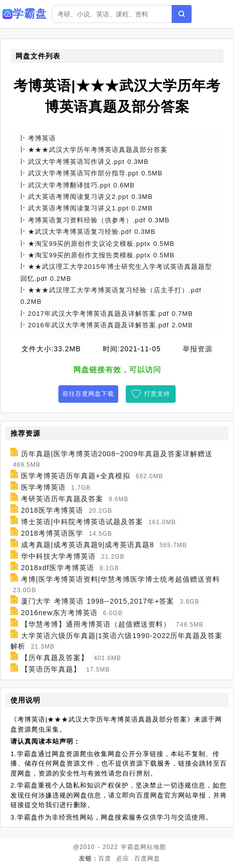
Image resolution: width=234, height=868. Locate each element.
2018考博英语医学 (52, 533)
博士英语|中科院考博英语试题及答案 (82, 522)
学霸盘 (130, 847)
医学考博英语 (43, 487)
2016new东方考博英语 (59, 613)
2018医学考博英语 (52, 510)
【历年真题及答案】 (55, 658)
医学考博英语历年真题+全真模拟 (76, 476)
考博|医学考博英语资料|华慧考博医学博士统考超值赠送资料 (120, 579)
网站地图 (153, 847)
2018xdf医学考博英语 (58, 568)
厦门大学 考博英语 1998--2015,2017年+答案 (98, 601)
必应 (123, 859)
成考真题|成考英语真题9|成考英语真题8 (88, 545)
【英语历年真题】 (51, 669)
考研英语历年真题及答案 (62, 499)
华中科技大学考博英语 (58, 556)
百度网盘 (147, 859)
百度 (105, 859)
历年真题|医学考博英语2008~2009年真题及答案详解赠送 (117, 454)
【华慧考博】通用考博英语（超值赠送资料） (96, 624)
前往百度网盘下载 (88, 394)
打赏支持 (157, 394)
